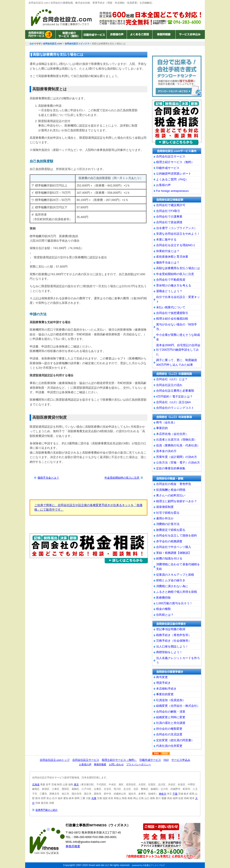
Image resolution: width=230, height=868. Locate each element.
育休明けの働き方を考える (174, 285)
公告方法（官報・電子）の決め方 (178, 462)
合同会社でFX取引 (168, 211)
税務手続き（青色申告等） (174, 635)
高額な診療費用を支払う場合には (178, 268)
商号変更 (162, 677)
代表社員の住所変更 (169, 746)
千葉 (175, 794)
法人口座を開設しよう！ (172, 646)
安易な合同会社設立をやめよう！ (178, 234)
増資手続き (163, 683)
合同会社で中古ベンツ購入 (174, 547)
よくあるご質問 (139, 34)
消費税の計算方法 (168, 524)
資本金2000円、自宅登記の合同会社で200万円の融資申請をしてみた (178, 350)
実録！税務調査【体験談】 (174, 553)
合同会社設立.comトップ (55, 760)
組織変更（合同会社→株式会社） (178, 706)
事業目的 (162, 428)
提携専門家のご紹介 (47, 810)
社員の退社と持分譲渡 (171, 723)
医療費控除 (163, 598)
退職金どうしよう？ (169, 291)
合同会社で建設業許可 (171, 205)
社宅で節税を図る (168, 513)
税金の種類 (163, 609)
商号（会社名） (166, 422)
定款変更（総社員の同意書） (175, 740)
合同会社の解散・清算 (171, 712)
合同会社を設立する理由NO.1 (176, 245)
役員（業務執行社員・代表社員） (178, 445)
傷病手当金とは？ (48, 478)
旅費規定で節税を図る (171, 530)
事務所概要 (164, 34)
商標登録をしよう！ (169, 652)
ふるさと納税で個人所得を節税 (177, 592)
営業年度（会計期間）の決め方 (177, 457)
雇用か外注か (165, 518)
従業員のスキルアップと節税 (175, 575)
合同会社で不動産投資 (171, 280)
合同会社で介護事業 (169, 217)
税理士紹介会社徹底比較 (172, 319)
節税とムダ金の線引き (171, 580)
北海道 (36, 784)
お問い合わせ (116, 764)
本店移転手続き (166, 689)
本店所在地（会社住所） (172, 434)
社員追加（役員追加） (171, 700)
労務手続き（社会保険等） (174, 641)
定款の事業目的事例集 (171, 468)
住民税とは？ (165, 615)
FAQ (166, 760)
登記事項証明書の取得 (171, 629)
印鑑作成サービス (94, 34)
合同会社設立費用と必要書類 (175, 391)
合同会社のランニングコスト (175, 408)
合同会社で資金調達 (169, 222)
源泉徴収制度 (165, 507)
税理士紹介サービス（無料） (69, 34)
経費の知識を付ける (169, 558)
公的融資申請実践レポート (174, 174)
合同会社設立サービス (40, 34)
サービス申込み (181, 760)
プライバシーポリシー (139, 764)
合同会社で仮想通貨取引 (172, 313)
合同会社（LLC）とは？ (172, 379)
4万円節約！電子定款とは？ (174, 397)
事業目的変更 (165, 694)
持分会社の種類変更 (169, 729)
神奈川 (163, 794)
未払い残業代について (171, 307)
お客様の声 (117, 34)
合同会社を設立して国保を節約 (177, 535)
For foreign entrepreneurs (172, 191)
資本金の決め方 (166, 451)
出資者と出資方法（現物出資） (177, 440)
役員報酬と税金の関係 (171, 490)
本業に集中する (166, 240)
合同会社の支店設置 (169, 734)
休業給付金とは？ (168, 251)
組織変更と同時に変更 (171, 717)
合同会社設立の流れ (169, 385)
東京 (76, 784)
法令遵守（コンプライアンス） (177, 228)
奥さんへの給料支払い (171, 495)
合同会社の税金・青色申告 (174, 484)
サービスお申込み (190, 34)
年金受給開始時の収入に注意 (122, 478)
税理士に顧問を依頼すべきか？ (177, 501)
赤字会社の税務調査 (169, 541)
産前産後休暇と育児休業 (172, 257)
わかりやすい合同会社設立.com (61, 18)
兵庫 (94, 798)
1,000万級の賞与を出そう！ (174, 603)
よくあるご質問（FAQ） (172, 179)
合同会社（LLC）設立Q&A (174, 402)
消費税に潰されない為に (172, 586)
